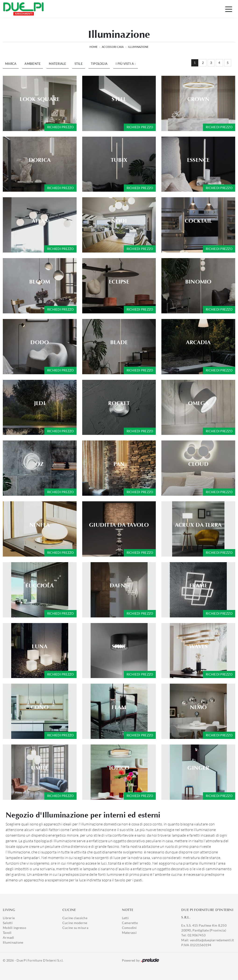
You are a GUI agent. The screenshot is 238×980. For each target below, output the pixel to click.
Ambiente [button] (33, 64)
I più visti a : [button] (126, 64)
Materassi (129, 933)
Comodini (129, 928)
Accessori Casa (113, 47)
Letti (125, 918)
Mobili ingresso (14, 928)
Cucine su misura (75, 928)
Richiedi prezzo (60, 127)
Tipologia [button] (99, 64)
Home (93, 47)
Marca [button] (11, 64)
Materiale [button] (57, 64)
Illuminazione (138, 47)
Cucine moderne (75, 923)
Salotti (8, 923)
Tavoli (7, 933)
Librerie (9, 918)
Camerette (130, 923)
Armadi (9, 937)
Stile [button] (79, 64)
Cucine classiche (75, 918)
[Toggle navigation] (229, 9)
